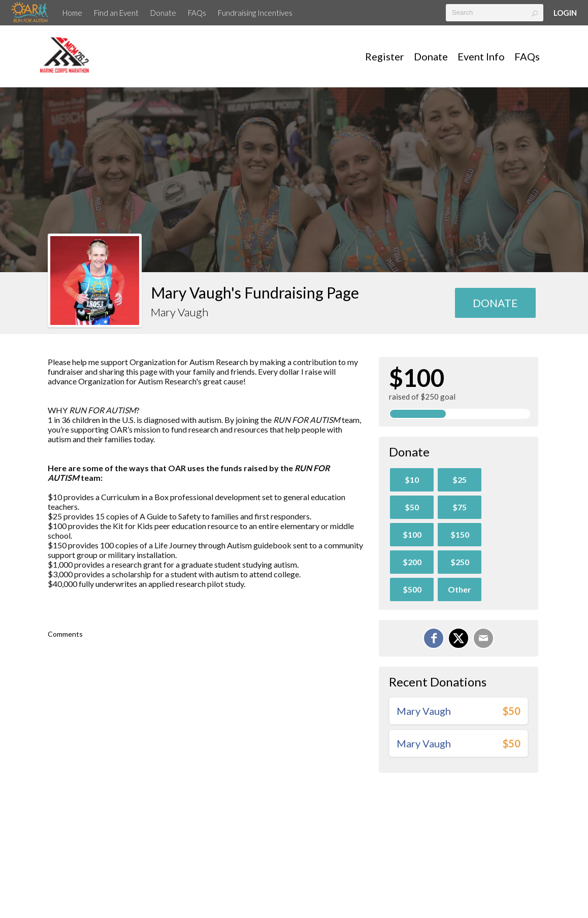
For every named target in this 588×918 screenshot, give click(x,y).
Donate (163, 13)
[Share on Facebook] (434, 638)
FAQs (197, 13)
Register (385, 56)
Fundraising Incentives (255, 13)
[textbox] (495, 13)
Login (565, 13)
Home (72, 13)
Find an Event (116, 13)
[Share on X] (459, 638)
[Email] (483, 638)
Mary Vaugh (424, 711)
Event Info (481, 56)
